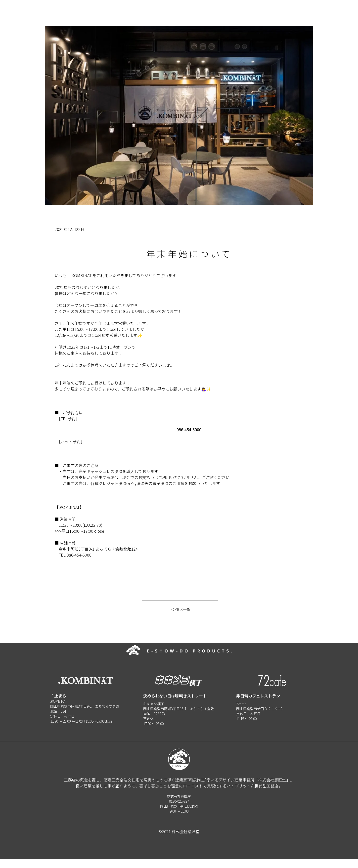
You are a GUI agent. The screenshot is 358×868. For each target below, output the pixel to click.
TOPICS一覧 (180, 618)
